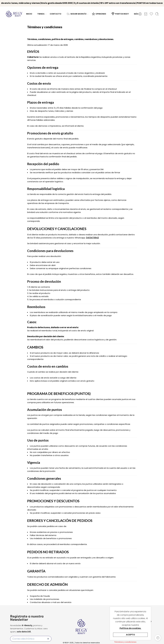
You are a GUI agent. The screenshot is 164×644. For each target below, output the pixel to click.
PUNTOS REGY (120, 12)
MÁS (136, 12)
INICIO (29, 12)
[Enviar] (48, 637)
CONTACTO (55, 12)
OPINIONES (99, 12)
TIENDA (41, 12)
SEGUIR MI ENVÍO (76, 12)
